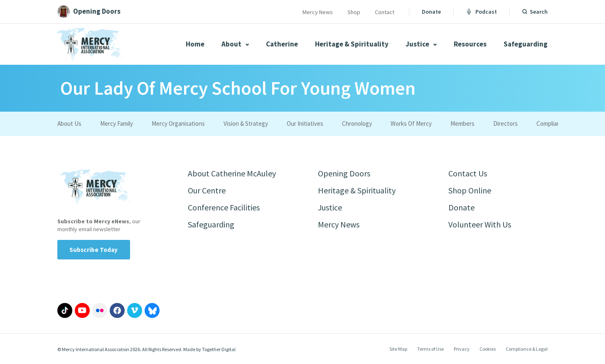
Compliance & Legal (527, 349)
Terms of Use (430, 349)
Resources (470, 44)
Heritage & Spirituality (352, 44)
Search (539, 12)
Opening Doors (344, 173)
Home (195, 44)
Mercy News (318, 12)
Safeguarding (526, 44)
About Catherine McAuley (232, 173)
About (235, 44)
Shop (354, 12)
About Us (69, 123)
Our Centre (207, 190)
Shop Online (470, 190)
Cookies (488, 349)
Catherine (282, 44)
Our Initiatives (305, 123)
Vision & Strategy (246, 123)
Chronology (357, 123)
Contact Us (468, 173)
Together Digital (219, 349)
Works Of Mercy (411, 123)
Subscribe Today (94, 250)
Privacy (462, 349)
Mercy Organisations (178, 123)
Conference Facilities (224, 207)
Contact (385, 12)
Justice (421, 44)
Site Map (398, 349)
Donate (431, 12)
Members (462, 123)
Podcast (482, 12)
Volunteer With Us (480, 224)
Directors (505, 123)
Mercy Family (117, 123)
